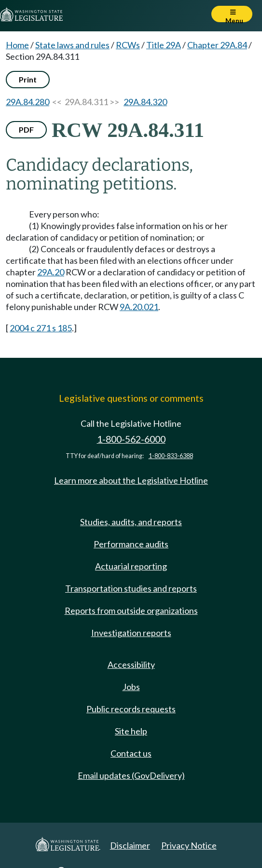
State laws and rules (72, 45)
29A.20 (51, 272)
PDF (26, 129)
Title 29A (164, 45)
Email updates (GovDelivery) (131, 775)
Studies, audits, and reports (131, 522)
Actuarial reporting (131, 566)
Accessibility (131, 665)
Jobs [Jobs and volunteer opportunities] (131, 687)
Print (28, 79)
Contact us (131, 753)
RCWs (128, 45)
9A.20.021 (139, 307)
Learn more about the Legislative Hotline (131, 480)
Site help (131, 731)
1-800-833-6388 (171, 456)
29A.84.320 (145, 102)
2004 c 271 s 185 (41, 328)
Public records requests (131, 709)
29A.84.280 (28, 102)
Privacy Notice (189, 845)
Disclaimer (130, 845)
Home (17, 45)
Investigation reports (131, 633)
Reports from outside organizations (131, 610)
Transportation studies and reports (131, 588)
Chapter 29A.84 (217, 45)
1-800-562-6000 (131, 439)
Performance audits (131, 544)
